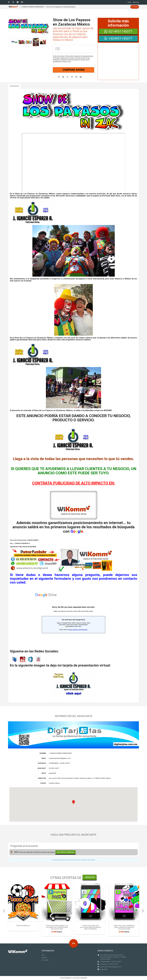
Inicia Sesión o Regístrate (65, 852)
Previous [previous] (3, 911)
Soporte (44, 957)
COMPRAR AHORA (74, 70)
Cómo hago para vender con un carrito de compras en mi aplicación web (57, 927)
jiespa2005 (104, 969)
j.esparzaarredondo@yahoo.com (111, 967)
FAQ (43, 955)
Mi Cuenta (45, 960)
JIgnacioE (90, 877)
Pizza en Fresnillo (23, 926)
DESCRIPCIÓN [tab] (14, 86)
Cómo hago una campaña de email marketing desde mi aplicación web (124, 927)
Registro (136, 2)
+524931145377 (118, 38)
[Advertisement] (118, 63)
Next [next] (144, 911)
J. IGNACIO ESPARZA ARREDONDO (32, 7)
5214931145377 (118, 31)
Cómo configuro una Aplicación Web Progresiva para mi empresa (90, 927)
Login (129, 2)
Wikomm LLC (69, 978)
